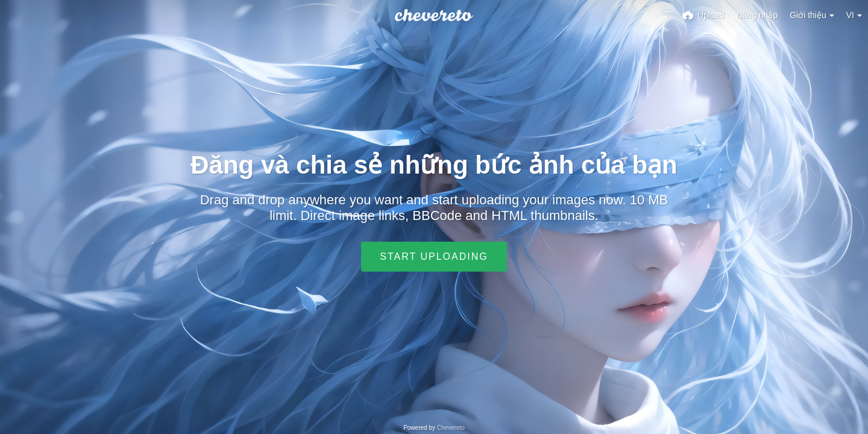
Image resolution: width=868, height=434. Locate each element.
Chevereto (451, 428)
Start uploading (434, 256)
